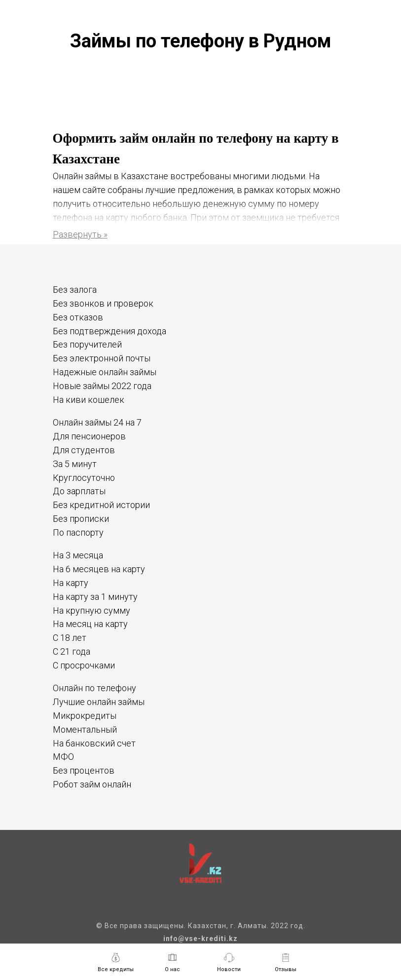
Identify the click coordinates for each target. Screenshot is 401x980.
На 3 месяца (78, 555)
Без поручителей (87, 344)
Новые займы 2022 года (102, 386)
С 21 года (72, 651)
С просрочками (84, 665)
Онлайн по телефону (94, 688)
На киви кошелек (89, 400)
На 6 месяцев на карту (99, 569)
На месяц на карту (90, 624)
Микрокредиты (85, 716)
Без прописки (81, 519)
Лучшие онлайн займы (99, 702)
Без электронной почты (102, 358)
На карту (71, 583)
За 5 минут (75, 464)
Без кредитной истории (101, 505)
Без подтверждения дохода (109, 331)
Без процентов (84, 770)
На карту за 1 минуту (95, 597)
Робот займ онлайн (92, 784)
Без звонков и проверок (103, 303)
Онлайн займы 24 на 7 (97, 422)
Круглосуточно (84, 478)
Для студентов (84, 450)
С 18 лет (70, 638)
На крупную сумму (91, 610)
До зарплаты (79, 491)
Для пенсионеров (89, 436)
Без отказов (78, 317)
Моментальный (85, 729)
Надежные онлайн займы (105, 372)
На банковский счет (94, 743)
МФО (63, 757)
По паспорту (78, 532)
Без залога (75, 290)
